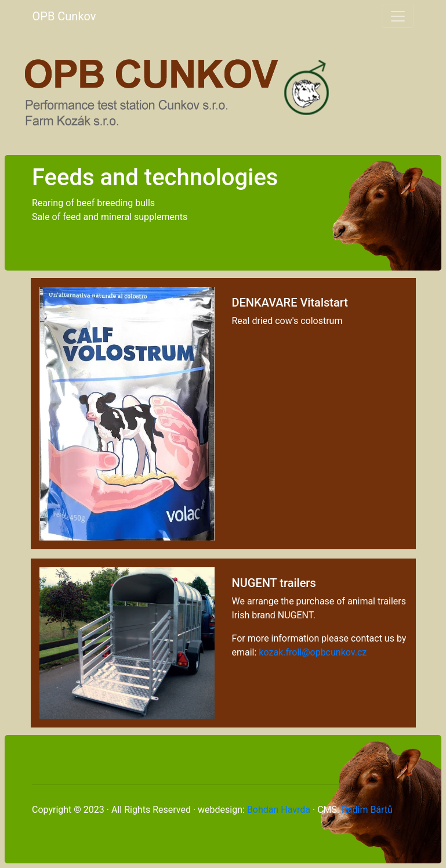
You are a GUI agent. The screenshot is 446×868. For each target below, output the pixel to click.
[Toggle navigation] (398, 16)
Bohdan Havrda (279, 810)
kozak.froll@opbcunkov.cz (313, 652)
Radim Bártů (367, 810)
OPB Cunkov (64, 16)
